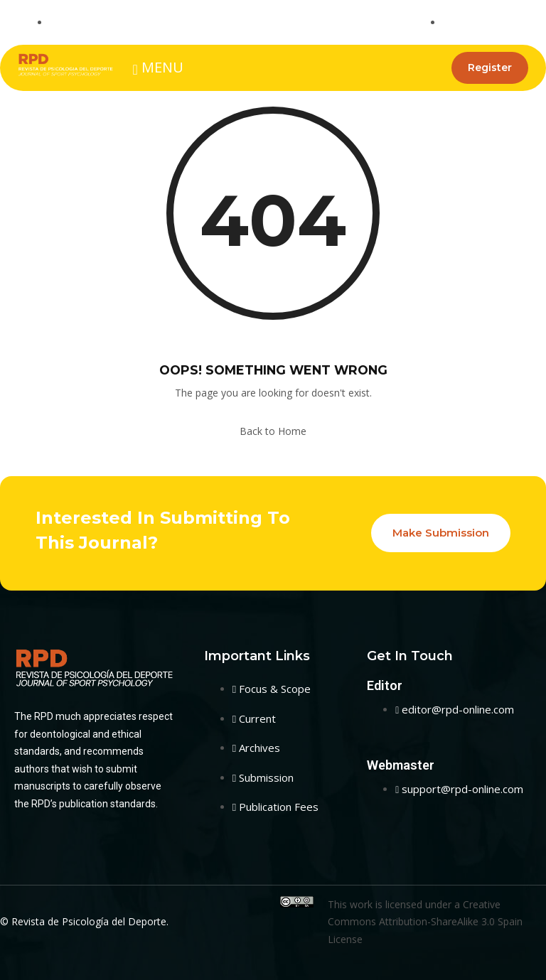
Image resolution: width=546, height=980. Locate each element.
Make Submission (441, 533)
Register (488, 68)
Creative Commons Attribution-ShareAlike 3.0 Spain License (425, 922)
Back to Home (273, 431)
